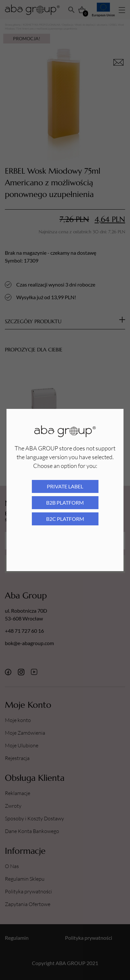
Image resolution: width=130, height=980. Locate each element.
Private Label (65, 486)
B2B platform (65, 502)
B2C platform (65, 519)
